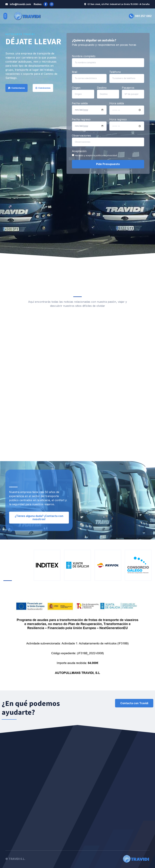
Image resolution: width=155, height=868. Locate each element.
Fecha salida (80, 103)
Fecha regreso (81, 119)
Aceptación (79, 150)
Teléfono (115, 72)
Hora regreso (118, 119)
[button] (5, 16)
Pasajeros (128, 87)
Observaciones (81, 135)
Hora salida (117, 103)
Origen (76, 87)
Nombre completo (84, 56)
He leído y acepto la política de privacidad (96, 155)
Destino (102, 87)
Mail (75, 72)
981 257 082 (143, 16)
